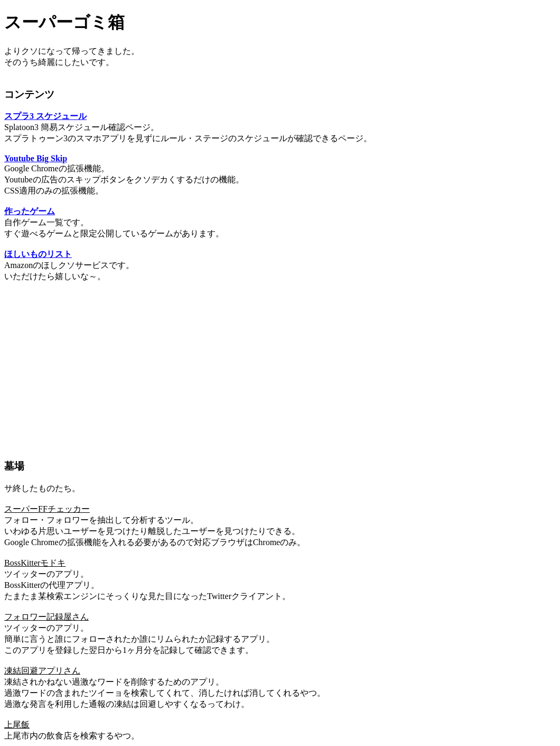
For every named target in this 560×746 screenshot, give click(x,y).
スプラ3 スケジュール (45, 116)
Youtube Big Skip (36, 158)
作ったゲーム (30, 211)
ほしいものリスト (38, 254)
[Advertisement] (280, 366)
